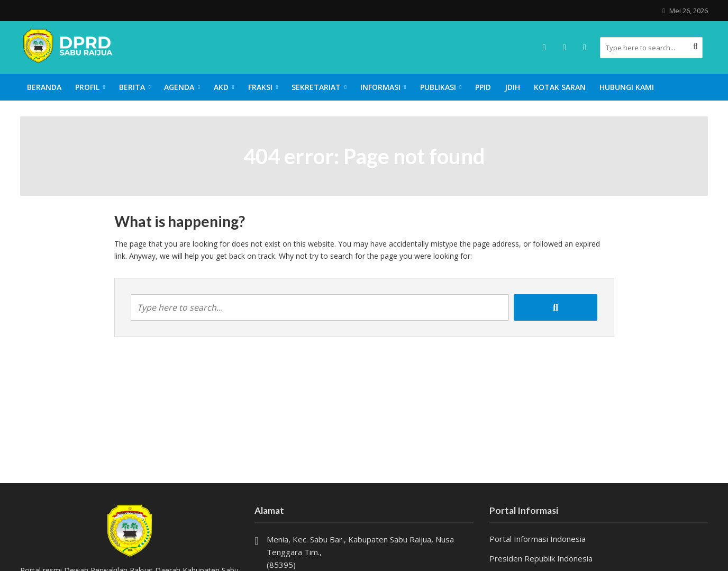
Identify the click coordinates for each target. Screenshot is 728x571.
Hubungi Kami (627, 87)
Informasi (380, 87)
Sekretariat (316, 87)
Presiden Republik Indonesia (541, 558)
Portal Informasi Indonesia (538, 539)
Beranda (44, 87)
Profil (87, 87)
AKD (221, 87)
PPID (483, 87)
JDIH (512, 87)
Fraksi (260, 87)
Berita (132, 87)
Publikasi (438, 87)
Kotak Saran (560, 87)
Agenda (179, 87)
